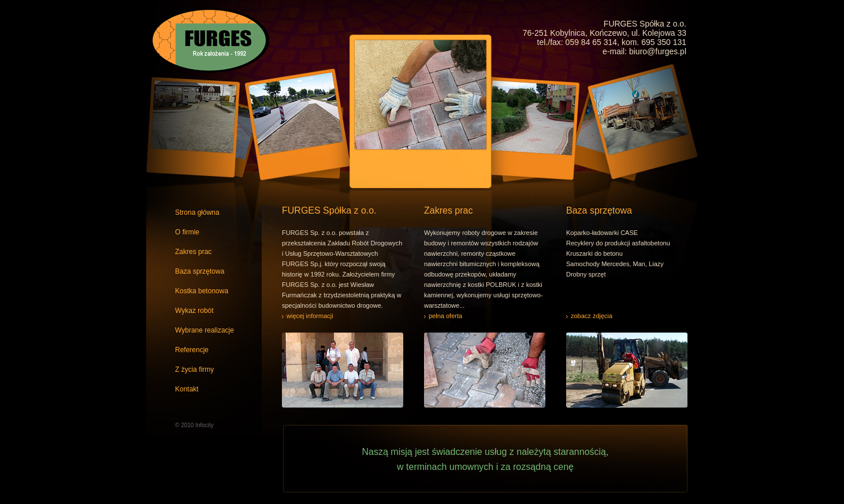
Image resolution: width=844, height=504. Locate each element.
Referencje (192, 350)
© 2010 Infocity (194, 425)
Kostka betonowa (202, 291)
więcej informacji (310, 316)
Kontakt (187, 389)
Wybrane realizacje (205, 330)
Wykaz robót (194, 311)
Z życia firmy (194, 369)
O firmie (187, 232)
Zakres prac (193, 252)
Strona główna (197, 212)
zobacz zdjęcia (592, 316)
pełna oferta (445, 316)
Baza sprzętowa (200, 271)
